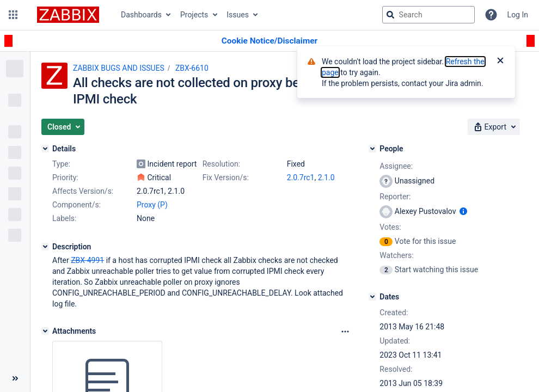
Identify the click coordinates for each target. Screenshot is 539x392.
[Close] (500, 62)
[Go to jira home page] (68, 15)
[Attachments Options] (345, 332)
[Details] (45, 149)
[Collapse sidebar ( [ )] (15, 378)
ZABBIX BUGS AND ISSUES (119, 68)
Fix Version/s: (226, 177)
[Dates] (372, 297)
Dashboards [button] (141, 15)
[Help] (491, 15)
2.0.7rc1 (301, 177)
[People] (372, 149)
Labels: (64, 218)
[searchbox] (428, 15)
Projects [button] (194, 15)
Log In (518, 15)
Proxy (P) (152, 205)
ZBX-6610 (192, 68)
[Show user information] (463, 211)
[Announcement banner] (269, 41)
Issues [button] (238, 15)
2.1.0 (326, 177)
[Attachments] (45, 331)
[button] (13, 15)
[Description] (45, 247)
